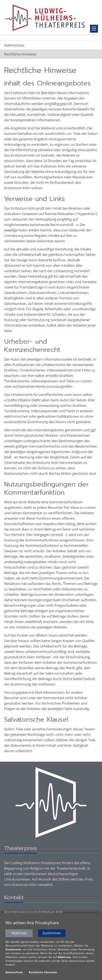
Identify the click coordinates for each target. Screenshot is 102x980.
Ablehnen (19, 934)
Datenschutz (14, 45)
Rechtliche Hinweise (20, 54)
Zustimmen (52, 934)
